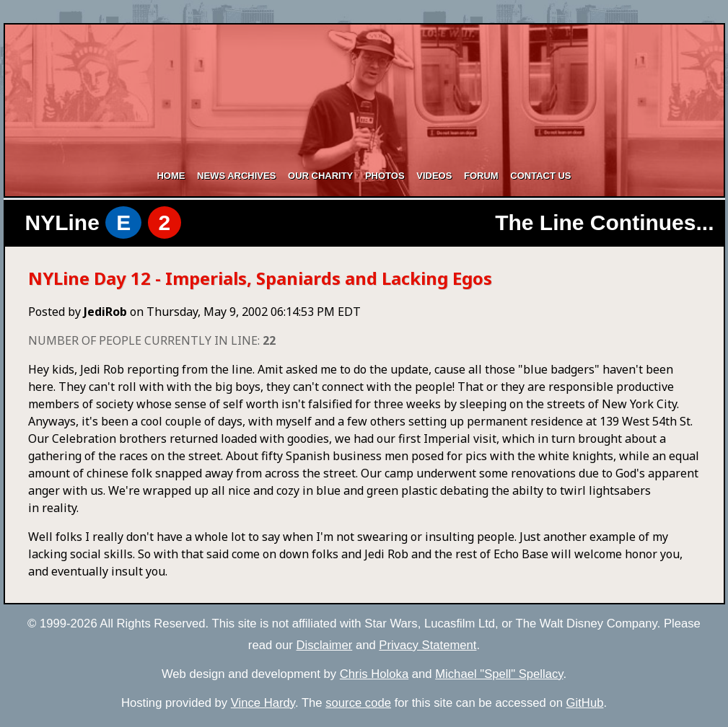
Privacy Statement (427, 645)
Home (171, 176)
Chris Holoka (374, 674)
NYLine (104, 222)
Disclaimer (325, 645)
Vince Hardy (263, 703)
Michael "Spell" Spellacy (499, 674)
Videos (434, 176)
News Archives (236, 176)
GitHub (585, 703)
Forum (481, 176)
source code (358, 703)
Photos (385, 176)
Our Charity (320, 176)
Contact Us (540, 176)
